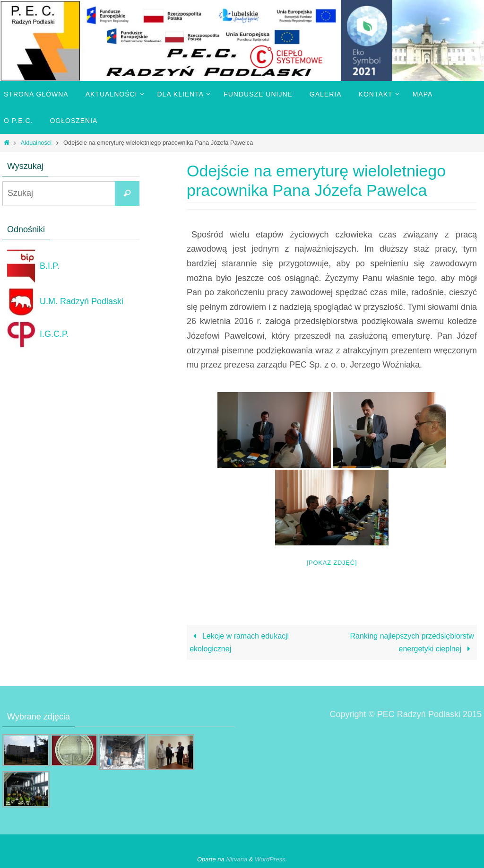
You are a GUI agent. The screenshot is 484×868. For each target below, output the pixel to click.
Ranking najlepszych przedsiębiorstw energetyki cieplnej (412, 642)
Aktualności (36, 143)
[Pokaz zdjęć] (332, 563)
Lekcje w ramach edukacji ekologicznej (239, 642)
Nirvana (237, 859)
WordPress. (271, 859)
